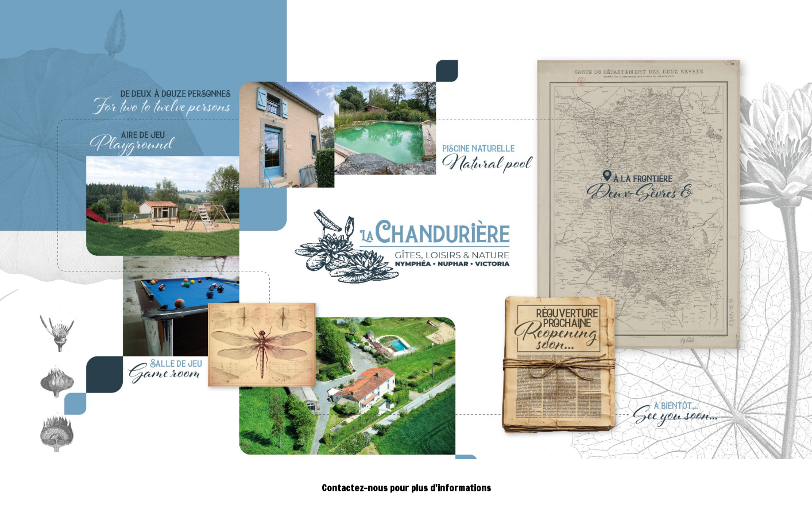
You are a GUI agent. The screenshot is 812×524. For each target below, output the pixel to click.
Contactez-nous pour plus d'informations (406, 488)
